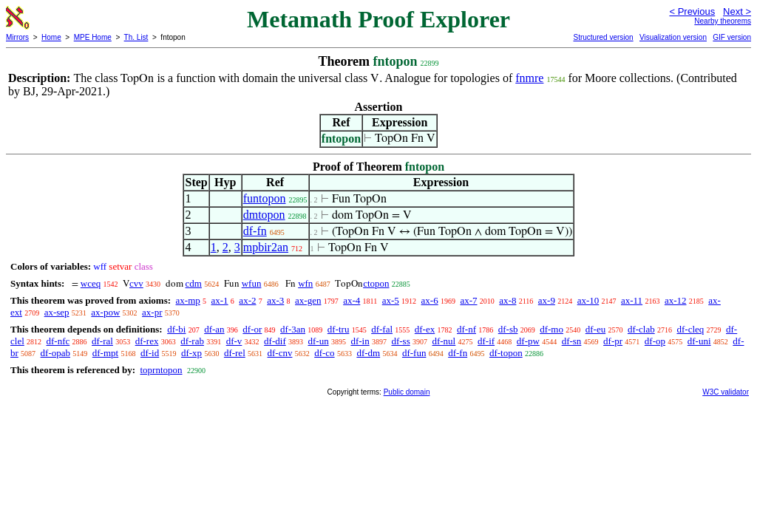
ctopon (376, 283)
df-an (214, 329)
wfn (305, 283)
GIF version (732, 37)
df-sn (572, 341)
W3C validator (726, 392)
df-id (150, 353)
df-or (252, 329)
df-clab (641, 329)
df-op (655, 341)
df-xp (191, 353)
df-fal (382, 329)
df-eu (595, 329)
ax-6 (430, 300)
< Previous (692, 11)
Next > (737, 11)
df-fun (414, 353)
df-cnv (280, 353)
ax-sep (57, 312)
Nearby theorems (723, 21)
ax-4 (352, 300)
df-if (486, 341)
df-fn (255, 231)
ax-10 (588, 300)
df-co (324, 353)
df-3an (293, 329)
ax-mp (188, 300)
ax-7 (468, 300)
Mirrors (17, 37)
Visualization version (673, 37)
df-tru (339, 329)
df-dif (275, 341)
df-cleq (690, 329)
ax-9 (547, 300)
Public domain (407, 392)
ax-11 (632, 300)
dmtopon (264, 215)
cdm (194, 283)
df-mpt (105, 353)
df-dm (368, 353)
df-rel (235, 353)
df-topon (506, 353)
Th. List (136, 37)
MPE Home (93, 37)
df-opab (55, 353)
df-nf (466, 329)
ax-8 (508, 300)
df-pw (528, 341)
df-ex (425, 329)
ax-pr (152, 312)
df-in (360, 341)
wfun (252, 283)
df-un (318, 341)
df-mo (551, 329)
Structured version (603, 37)
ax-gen (308, 300)
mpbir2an (266, 247)
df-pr (613, 341)
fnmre (529, 78)
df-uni (699, 341)
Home (51, 37)
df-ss (400, 341)
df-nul (444, 341)
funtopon (265, 198)
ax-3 (275, 300)
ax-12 (676, 300)
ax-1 (220, 300)
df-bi (176, 329)
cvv (136, 283)
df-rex (147, 341)
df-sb (508, 329)
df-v (234, 341)
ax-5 (391, 300)
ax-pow (105, 312)
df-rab (192, 341)
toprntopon (161, 370)
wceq (91, 283)
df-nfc (58, 341)
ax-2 (247, 300)
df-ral (102, 341)
